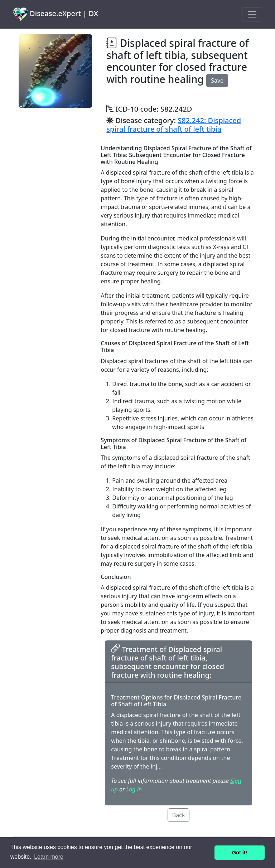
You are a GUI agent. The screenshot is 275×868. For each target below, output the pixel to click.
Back (179, 815)
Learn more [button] (49, 857)
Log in (134, 789)
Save (217, 81)
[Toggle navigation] (252, 14)
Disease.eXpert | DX (56, 14)
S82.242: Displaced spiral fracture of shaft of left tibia (174, 125)
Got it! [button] (240, 853)
